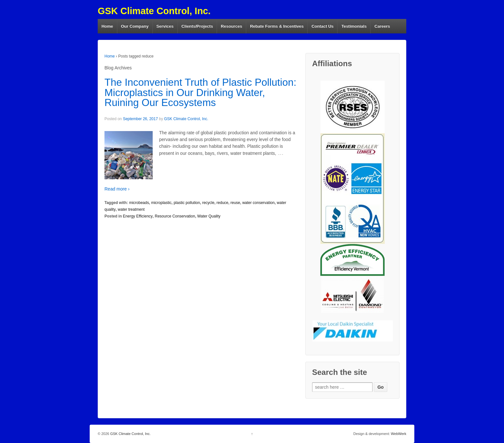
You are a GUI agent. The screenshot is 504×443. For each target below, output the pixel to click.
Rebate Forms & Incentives (277, 26)
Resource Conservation (175, 216)
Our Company (135, 26)
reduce (223, 203)
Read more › (117, 189)
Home (107, 26)
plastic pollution (187, 203)
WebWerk (399, 434)
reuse (235, 203)
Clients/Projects (197, 26)
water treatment (131, 209)
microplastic (161, 203)
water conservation (259, 203)
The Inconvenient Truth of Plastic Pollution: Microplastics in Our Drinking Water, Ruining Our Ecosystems (200, 92)
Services (165, 26)
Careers (382, 26)
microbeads (139, 203)
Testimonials (354, 26)
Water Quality (209, 216)
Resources (231, 26)
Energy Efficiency (138, 216)
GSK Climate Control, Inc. (154, 11)
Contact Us (323, 26)
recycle (208, 203)
